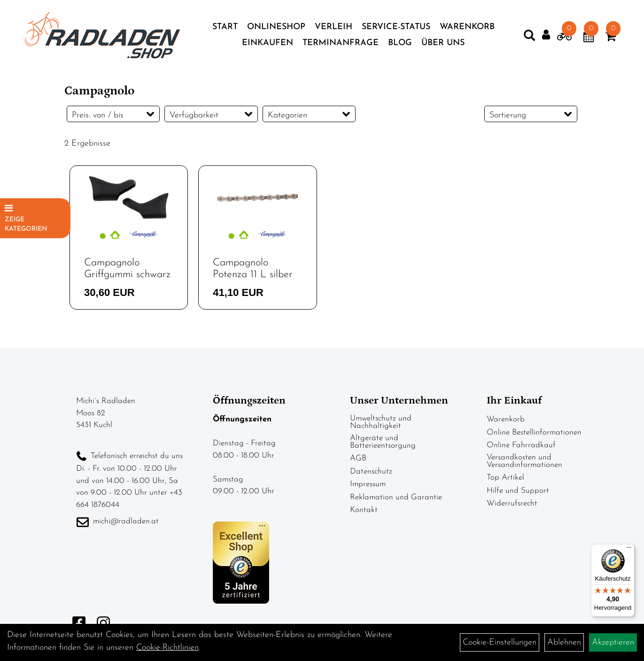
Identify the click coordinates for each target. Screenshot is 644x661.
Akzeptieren (613, 642)
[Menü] (629, 550)
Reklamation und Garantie (396, 497)
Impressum (368, 484)
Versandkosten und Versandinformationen (524, 461)
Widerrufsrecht (512, 503)
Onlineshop (276, 27)
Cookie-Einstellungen (500, 642)
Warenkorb (467, 27)
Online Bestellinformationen (534, 432)
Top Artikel (505, 478)
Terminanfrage (341, 43)
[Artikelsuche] (529, 38)
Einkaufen (268, 43)
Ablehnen (564, 642)
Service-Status (396, 27)
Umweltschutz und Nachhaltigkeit (381, 422)
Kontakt (364, 510)
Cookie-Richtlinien (167, 648)
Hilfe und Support (518, 491)
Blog (400, 43)
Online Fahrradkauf (521, 445)
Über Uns (443, 43)
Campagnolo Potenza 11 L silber (253, 268)
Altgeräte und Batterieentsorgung (383, 442)
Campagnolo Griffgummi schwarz (127, 268)
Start (225, 27)
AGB (358, 458)
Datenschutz (371, 471)
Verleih (334, 27)
